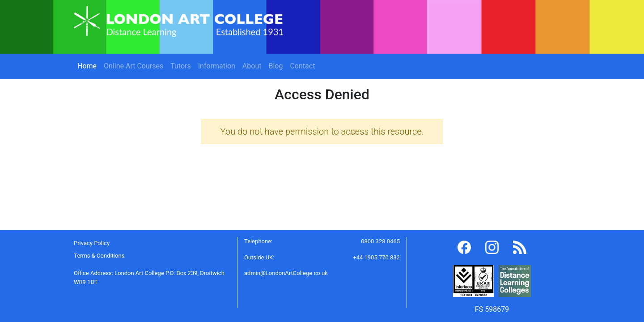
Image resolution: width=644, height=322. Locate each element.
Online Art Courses (133, 66)
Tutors (181, 66)
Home (89, 65)
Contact (302, 66)
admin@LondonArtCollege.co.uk (286, 273)
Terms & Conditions (99, 256)
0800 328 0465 (380, 241)
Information (217, 66)
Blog (275, 66)
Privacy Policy (92, 243)
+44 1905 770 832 (376, 257)
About (252, 66)
